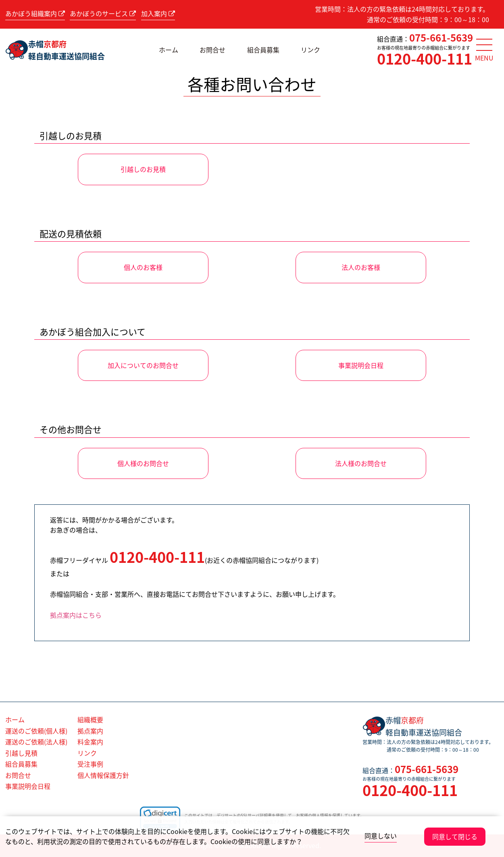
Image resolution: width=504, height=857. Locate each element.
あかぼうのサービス (103, 13)
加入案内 (158, 13)
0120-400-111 (425, 59)
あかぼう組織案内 (35, 13)
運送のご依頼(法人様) (36, 742)
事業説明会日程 (361, 365)
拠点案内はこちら (76, 615)
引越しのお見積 (143, 169)
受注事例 (90, 764)
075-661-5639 (441, 38)
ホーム (169, 50)
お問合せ (212, 50)
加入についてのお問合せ (143, 365)
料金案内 (90, 742)
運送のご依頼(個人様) (36, 731)
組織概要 (90, 719)
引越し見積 (21, 753)
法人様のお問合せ (361, 463)
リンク (310, 50)
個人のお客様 (143, 267)
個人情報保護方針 (103, 775)
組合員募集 (263, 50)
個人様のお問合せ (143, 463)
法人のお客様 (361, 267)
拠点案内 (90, 731)
